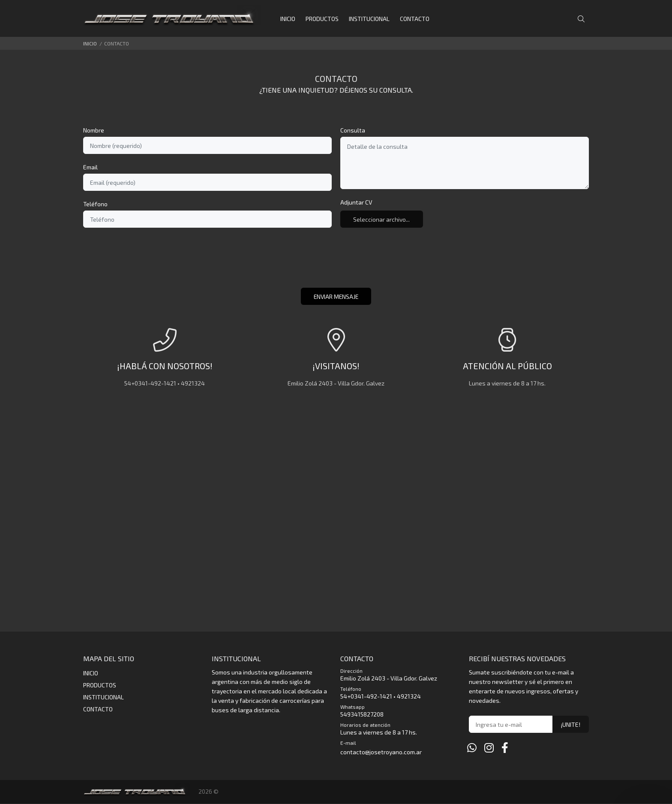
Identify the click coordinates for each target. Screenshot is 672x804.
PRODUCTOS (100, 685)
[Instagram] (489, 748)
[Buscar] (583, 19)
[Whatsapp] (472, 748)
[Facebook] (505, 748)
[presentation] (336, 262)
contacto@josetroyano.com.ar (381, 752)
